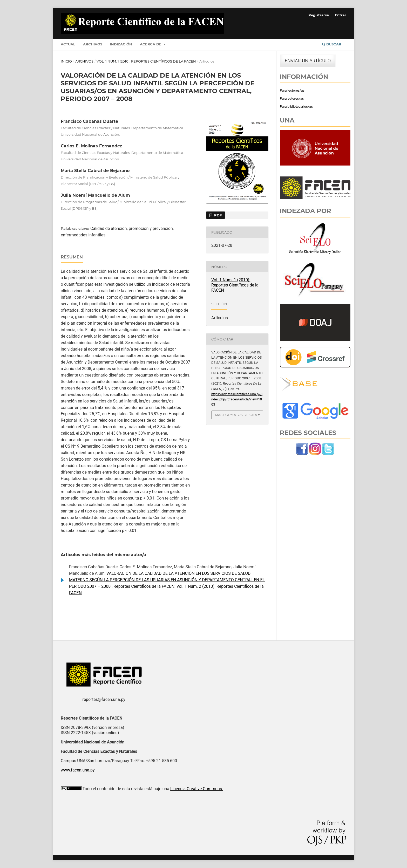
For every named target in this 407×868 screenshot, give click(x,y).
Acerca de (151, 44)
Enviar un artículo (308, 61)
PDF (217, 215)
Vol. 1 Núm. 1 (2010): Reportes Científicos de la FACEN (146, 61)
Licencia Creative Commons (197, 789)
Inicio (66, 61)
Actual (68, 44)
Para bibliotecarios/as (296, 107)
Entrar (341, 15)
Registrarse (319, 15)
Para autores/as (292, 98)
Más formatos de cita (236, 415)
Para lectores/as (292, 90)
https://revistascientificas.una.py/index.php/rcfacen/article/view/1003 (237, 399)
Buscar (332, 44)
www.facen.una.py (78, 770)
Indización (121, 44)
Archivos (93, 44)
